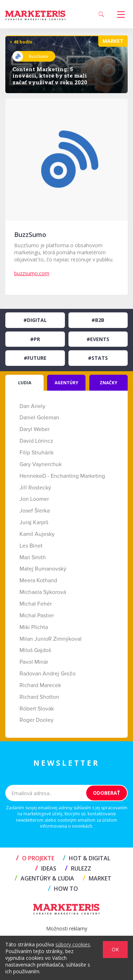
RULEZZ (78, 868)
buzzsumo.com (32, 273)
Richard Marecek (40, 685)
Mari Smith (33, 557)
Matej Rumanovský (43, 569)
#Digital (35, 320)
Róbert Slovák (37, 709)
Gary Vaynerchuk (41, 464)
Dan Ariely (32, 406)
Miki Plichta (34, 627)
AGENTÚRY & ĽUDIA (44, 878)
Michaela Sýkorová (43, 592)
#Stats (98, 358)
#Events (98, 339)
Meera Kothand (38, 580)
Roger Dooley (37, 720)
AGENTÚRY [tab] (66, 383)
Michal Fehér (36, 604)
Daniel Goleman (39, 418)
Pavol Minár (34, 662)
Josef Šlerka (35, 511)
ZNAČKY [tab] (109, 383)
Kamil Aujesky (37, 534)
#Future (35, 358)
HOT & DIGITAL (87, 858)
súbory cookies (73, 944)
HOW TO (63, 889)
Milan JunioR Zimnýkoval (51, 639)
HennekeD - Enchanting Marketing (62, 476)
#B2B (98, 320)
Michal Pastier (37, 616)
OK (115, 949)
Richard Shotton (39, 697)
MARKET (97, 878)
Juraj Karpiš (34, 522)
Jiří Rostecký (35, 488)
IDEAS (46, 868)
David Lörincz (36, 441)
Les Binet (31, 546)
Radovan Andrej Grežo (48, 674)
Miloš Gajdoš (35, 650)
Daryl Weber (35, 429)
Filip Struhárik (37, 453)
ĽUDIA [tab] (25, 383)
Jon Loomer (34, 499)
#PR (35, 339)
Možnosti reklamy (67, 928)
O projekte (35, 858)
